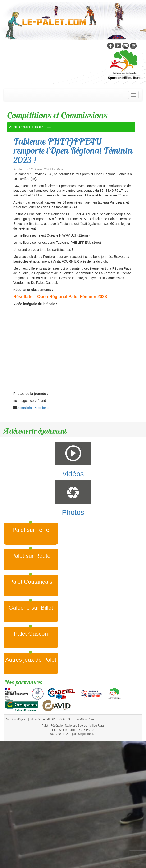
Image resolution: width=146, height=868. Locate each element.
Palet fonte (42, 408)
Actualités (25, 408)
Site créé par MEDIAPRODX (48, 719)
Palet (60, 169)
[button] (27, 127)
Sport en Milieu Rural (81, 719)
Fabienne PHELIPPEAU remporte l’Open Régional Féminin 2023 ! (73, 151)
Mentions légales (17, 719)
